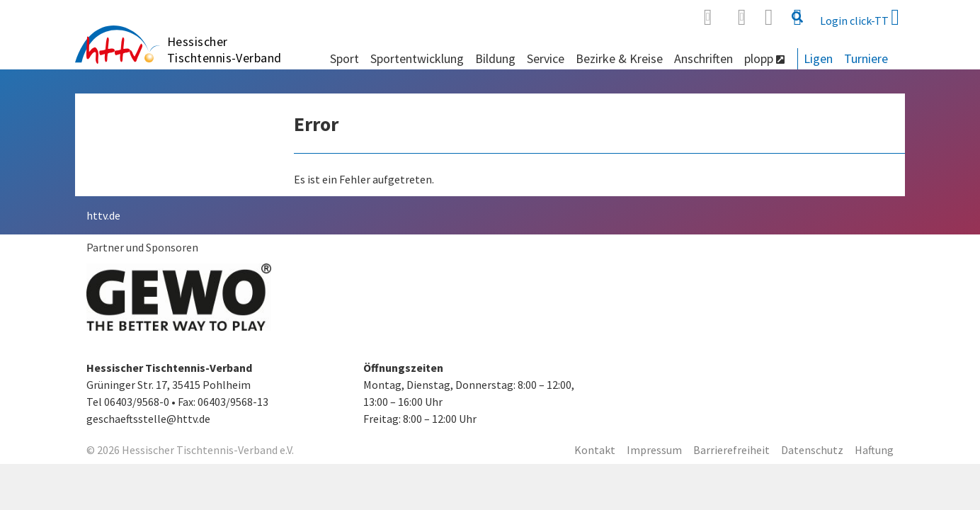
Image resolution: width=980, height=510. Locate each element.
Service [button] (546, 58)
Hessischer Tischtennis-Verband (224, 50)
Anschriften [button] (703, 58)
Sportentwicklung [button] (417, 58)
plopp (764, 58)
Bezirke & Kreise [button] (619, 58)
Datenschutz (812, 450)
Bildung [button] (495, 58)
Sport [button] (344, 58)
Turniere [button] (866, 58)
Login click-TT (860, 17)
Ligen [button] (818, 58)
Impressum (654, 450)
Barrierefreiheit (731, 450)
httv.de (103, 215)
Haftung (874, 450)
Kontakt (595, 450)
